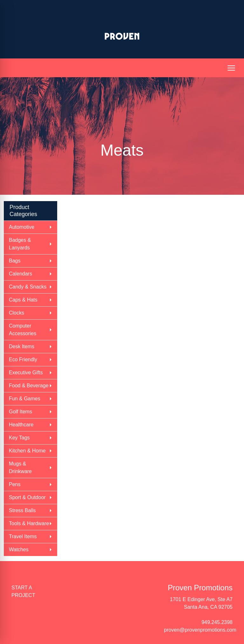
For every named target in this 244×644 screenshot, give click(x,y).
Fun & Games (25, 399)
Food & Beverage (29, 386)
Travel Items (23, 536)
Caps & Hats (23, 300)
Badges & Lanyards (20, 244)
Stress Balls (22, 510)
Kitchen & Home (27, 451)
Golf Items (20, 412)
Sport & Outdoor (27, 497)
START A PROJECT (23, 591)
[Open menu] (231, 68)
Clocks (17, 313)
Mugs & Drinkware (20, 468)
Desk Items (22, 346)
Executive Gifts (26, 373)
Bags (15, 261)
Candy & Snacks (28, 287)
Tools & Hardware (29, 523)
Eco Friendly (23, 359)
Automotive (22, 227)
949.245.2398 (217, 622)
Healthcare (21, 425)
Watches (19, 549)
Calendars (20, 274)
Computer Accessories (23, 330)
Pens (15, 484)
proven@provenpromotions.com (200, 630)
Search (182, 7)
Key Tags (19, 438)
